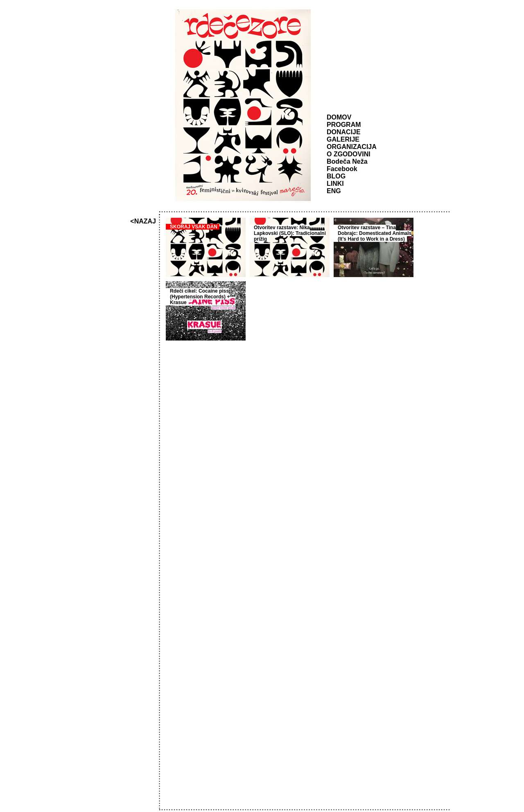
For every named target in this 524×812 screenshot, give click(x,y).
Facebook (342, 169)
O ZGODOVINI (349, 154)
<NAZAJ (143, 221)
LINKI (335, 184)
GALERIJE (343, 139)
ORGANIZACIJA (352, 147)
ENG (334, 191)
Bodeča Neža (347, 161)
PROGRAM (344, 125)
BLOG (336, 176)
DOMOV (339, 117)
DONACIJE (344, 132)
